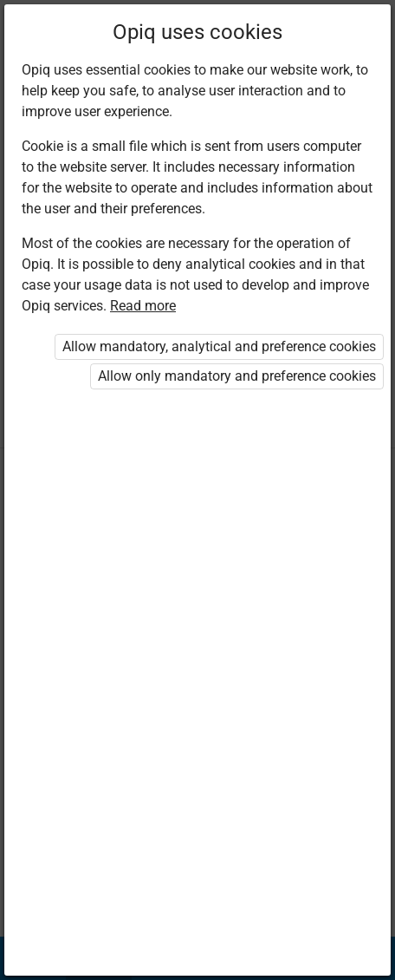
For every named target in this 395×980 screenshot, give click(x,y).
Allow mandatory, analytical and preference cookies (219, 346)
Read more (143, 306)
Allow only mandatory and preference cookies (237, 376)
